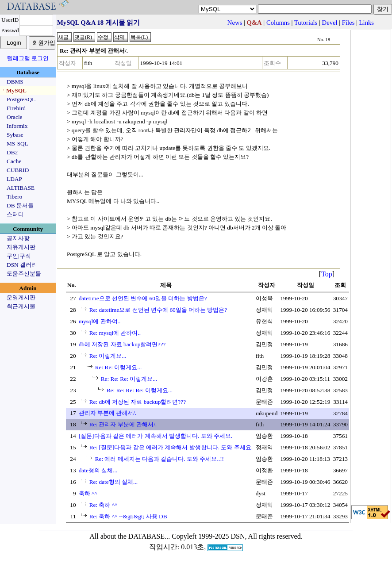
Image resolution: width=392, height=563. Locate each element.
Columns (278, 23)
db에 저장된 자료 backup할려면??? (122, 344)
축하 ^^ (88, 493)
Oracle (15, 117)
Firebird (16, 108)
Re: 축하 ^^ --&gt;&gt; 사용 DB (128, 516)
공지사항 (18, 238)
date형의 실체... (98, 470)
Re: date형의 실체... (113, 482)
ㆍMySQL (13, 90)
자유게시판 (21, 247)
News (235, 23)
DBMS (15, 82)
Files (348, 23)
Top (327, 274)
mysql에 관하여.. (100, 321)
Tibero (14, 197)
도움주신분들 (24, 274)
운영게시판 (21, 297)
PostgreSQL (21, 99)
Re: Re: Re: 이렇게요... (129, 379)
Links (367, 23)
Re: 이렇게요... (108, 356)
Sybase (15, 135)
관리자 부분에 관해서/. (108, 413)
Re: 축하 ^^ (104, 505)
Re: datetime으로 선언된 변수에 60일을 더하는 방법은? (158, 310)
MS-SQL (17, 144)
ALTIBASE (21, 188)
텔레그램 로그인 (28, 58)
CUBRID (18, 170)
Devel (330, 23)
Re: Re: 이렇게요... (119, 367)
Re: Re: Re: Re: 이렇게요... (140, 390)
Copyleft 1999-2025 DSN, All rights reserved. (237, 536)
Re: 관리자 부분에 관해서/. (123, 424)
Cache (14, 161)
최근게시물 (21, 306)
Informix (17, 126)
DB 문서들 (20, 205)
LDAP (14, 179)
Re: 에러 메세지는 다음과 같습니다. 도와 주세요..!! (159, 459)
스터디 (15, 214)
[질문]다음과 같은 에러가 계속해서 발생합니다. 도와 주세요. (156, 436)
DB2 (12, 152)
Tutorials (306, 23)
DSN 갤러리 (22, 265)
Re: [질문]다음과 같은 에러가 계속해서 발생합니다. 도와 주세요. (171, 447)
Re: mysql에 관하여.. (115, 333)
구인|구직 (19, 256)
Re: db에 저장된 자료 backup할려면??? (138, 402)
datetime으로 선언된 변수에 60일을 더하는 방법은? (143, 298)
